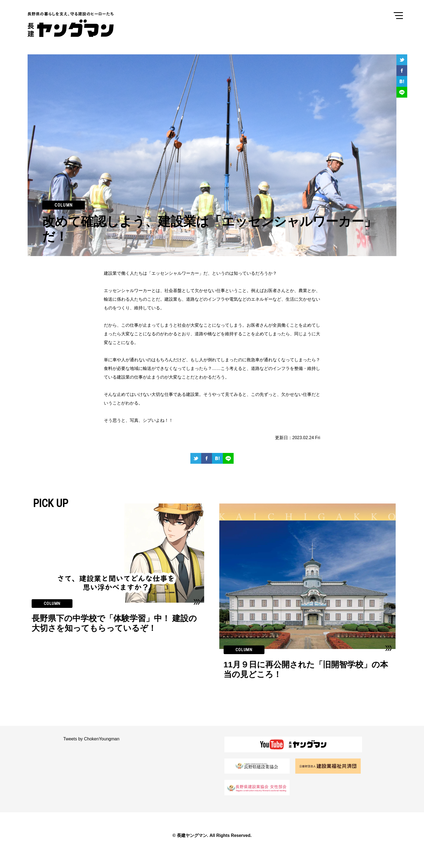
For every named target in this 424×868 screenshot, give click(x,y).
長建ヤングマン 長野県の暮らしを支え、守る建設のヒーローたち (75, 24)
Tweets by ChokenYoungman (91, 739)
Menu (398, 15)
